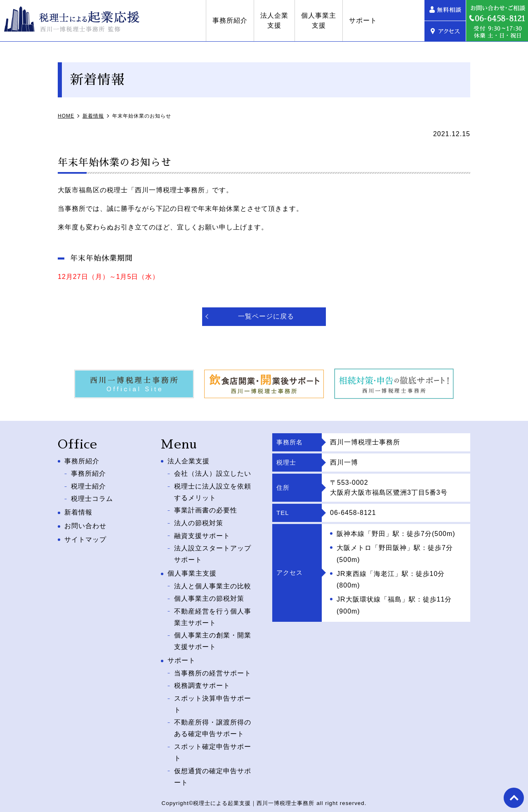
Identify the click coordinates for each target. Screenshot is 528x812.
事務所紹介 (271, 20)
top (514, 798)
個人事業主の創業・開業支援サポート (213, 635)
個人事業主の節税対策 (209, 594)
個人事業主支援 (360, 20)
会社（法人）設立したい (213, 473)
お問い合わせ (85, 524)
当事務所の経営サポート (213, 667)
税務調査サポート (202, 679)
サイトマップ (85, 537)
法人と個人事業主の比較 (213, 582)
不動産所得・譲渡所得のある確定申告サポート (213, 720)
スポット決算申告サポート (213, 696)
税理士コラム (92, 497)
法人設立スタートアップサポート (213, 550)
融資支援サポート (202, 532)
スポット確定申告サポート (213, 744)
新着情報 (78, 510)
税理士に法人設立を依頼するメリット (213, 491)
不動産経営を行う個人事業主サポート (213, 611)
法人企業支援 (316, 20)
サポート (404, 20)
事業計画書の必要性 (206, 509)
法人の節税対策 (199, 520)
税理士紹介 (88, 485)
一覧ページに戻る (266, 316)
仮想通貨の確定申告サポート (213, 767)
